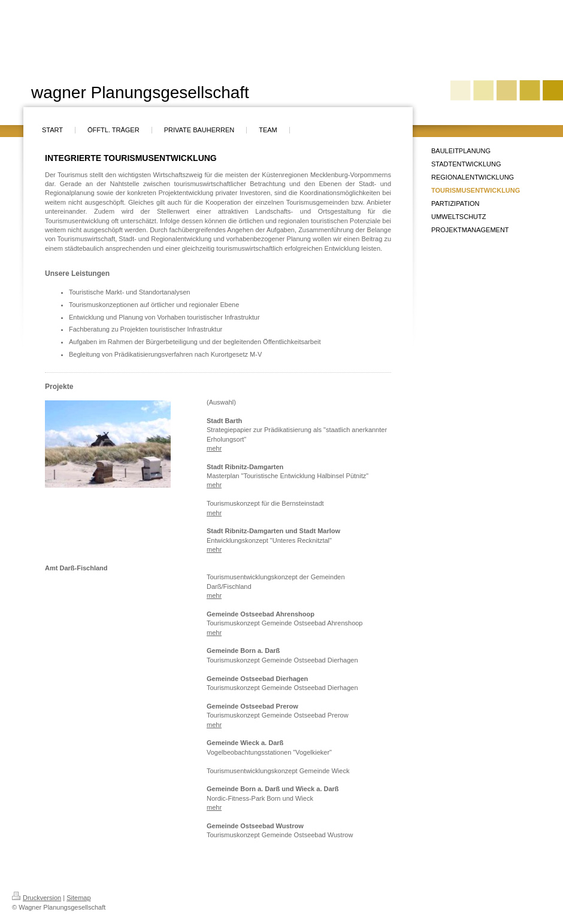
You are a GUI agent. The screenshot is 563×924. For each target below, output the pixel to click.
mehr (214, 448)
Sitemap (78, 898)
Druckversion (37, 898)
